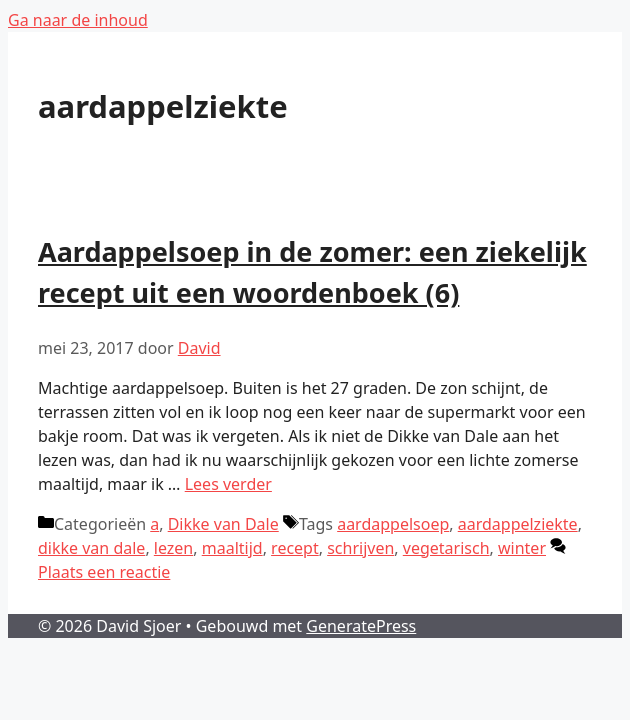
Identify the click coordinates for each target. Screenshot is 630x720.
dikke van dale (91, 548)
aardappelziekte (518, 524)
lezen (173, 548)
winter (522, 548)
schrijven (360, 548)
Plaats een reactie (104, 572)
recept (295, 548)
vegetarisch (446, 548)
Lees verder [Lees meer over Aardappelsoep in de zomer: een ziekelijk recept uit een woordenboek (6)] (228, 484)
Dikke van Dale (223, 524)
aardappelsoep (393, 524)
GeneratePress (361, 626)
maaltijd (232, 548)
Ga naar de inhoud (78, 20)
